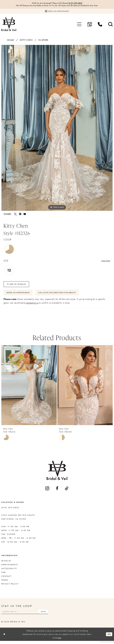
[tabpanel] (57, 128)
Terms (5, 583)
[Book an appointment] (57, 12)
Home (11, 40)
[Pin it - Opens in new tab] (20, 214)
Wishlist (6, 563)
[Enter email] (27, 614)
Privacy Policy (10, 586)
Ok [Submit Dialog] (109, 637)
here (59, 641)
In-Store (43, 40)
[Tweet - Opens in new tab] (15, 214)
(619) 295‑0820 (77, 3)
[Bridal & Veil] (9, 25)
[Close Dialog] (5, 637)
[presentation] (29, 388)
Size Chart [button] (105, 261)
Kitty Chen (26, 40)
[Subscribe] (48, 614)
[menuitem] (79, 25)
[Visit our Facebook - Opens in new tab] (57, 491)
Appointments (10, 567)
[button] (79, 25)
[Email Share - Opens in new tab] (25, 214)
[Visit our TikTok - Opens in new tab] (67, 491)
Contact (6, 579)
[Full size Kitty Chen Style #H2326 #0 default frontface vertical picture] (57, 128)
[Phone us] (100, 25)
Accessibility (9, 571)
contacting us (32, 305)
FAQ (4, 575)
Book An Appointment (19, 295)
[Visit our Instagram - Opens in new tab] (47, 491)
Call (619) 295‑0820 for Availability (62, 295)
